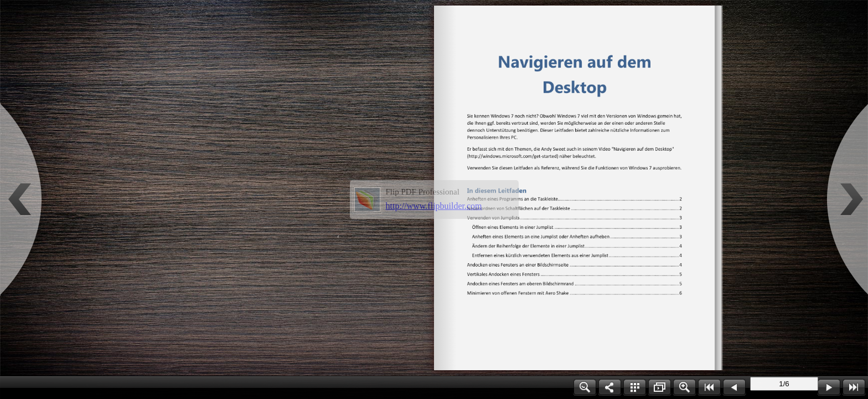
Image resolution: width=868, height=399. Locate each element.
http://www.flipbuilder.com (434, 206)
